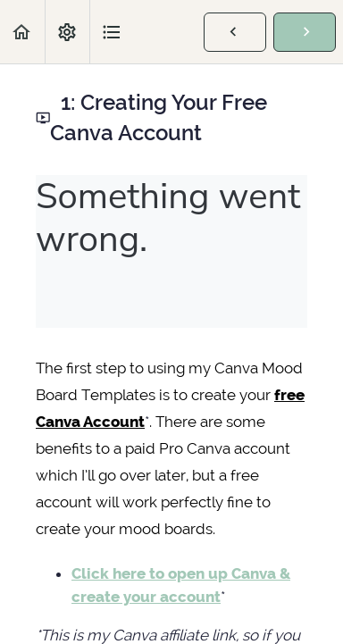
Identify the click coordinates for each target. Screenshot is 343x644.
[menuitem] (67, 32)
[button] (22, 32)
